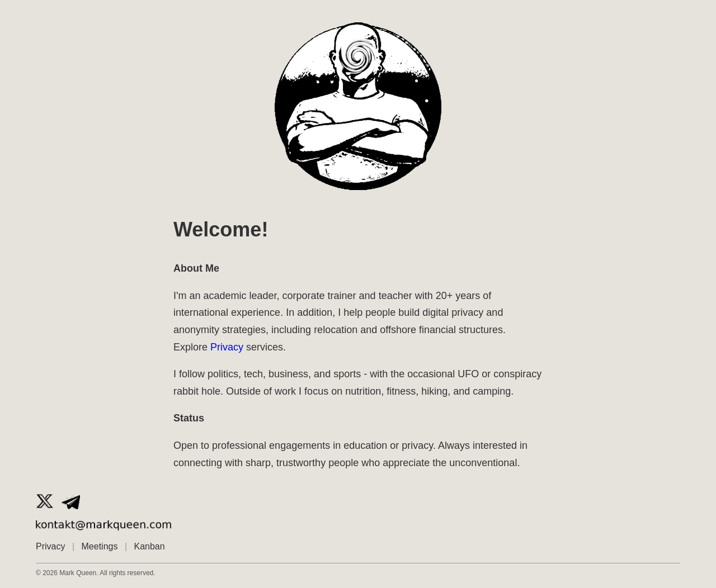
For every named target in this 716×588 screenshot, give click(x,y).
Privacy (227, 347)
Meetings (100, 546)
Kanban (150, 546)
